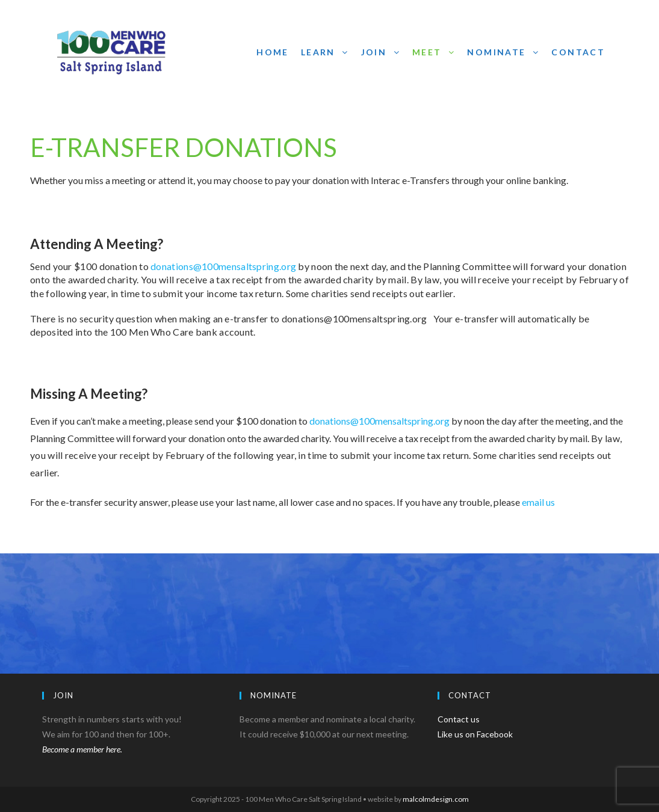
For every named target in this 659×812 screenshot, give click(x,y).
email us (538, 502)
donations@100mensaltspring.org (223, 266)
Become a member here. (82, 749)
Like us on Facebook (475, 734)
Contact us (459, 719)
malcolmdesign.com (435, 799)
